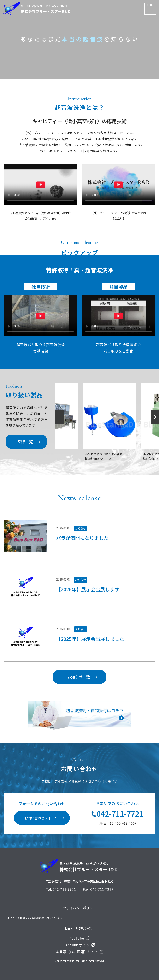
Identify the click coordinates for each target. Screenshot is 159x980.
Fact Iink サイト (79, 945)
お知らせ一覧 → (82, 677)
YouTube (79, 938)
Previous (60, 417)
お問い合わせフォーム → (44, 818)
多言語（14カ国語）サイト (80, 952)
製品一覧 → (29, 442)
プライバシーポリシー (79, 908)
